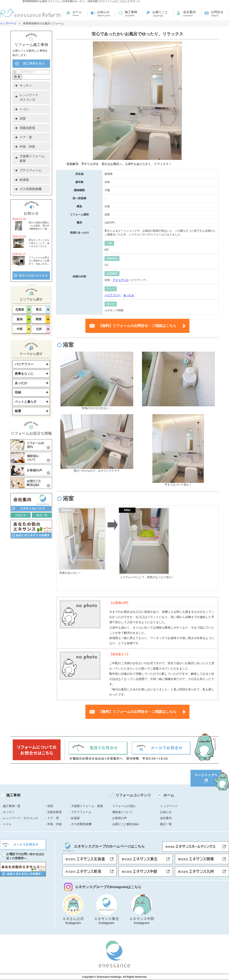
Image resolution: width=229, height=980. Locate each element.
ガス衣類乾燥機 (30, 189)
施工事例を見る (34, 63)
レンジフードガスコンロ (29, 97)
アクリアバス (121, 280)
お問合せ (217, 12)
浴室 (23, 118)
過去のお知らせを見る (33, 275)
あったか (129, 295)
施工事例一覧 (12, 806)
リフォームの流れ (124, 806)
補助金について (122, 812)
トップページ (8, 23)
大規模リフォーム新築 (32, 158)
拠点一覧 (42, 515)
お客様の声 (119, 818)
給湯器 (24, 180)
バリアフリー (113, 295)
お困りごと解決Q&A (126, 824)
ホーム (77, 12)
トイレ (24, 109)
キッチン (26, 85)
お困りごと (160, 12)
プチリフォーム (30, 170)
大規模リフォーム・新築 (87, 806)
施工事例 (131, 12)
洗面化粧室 (27, 128)
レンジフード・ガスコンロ (20, 818)
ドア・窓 (26, 137)
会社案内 (189, 12)
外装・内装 (27, 146)
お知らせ (103, 12)
